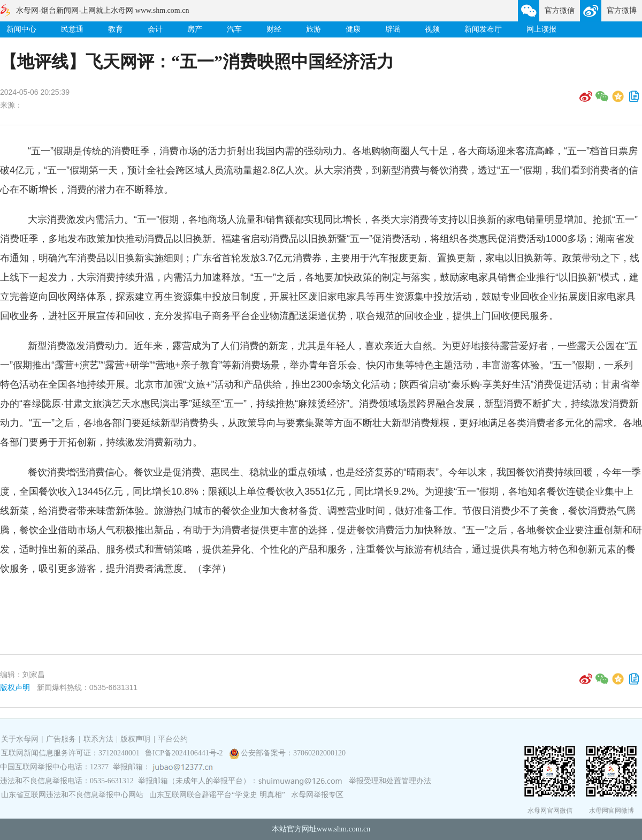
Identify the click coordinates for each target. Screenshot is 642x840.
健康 (353, 29)
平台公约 (173, 739)
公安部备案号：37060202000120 (293, 753)
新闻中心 (21, 29)
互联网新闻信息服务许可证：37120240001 (70, 753)
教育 (116, 29)
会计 (155, 29)
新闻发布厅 (483, 29)
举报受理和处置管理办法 (390, 781)
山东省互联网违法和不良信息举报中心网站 (72, 795)
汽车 (234, 29)
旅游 (314, 29)
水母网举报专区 (317, 795)
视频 (432, 29)
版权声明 (15, 687)
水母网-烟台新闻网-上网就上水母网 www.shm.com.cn (102, 10)
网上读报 (541, 29)
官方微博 (622, 10)
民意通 (72, 29)
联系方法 (98, 739)
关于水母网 (21, 739)
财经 (274, 29)
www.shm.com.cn (344, 829)
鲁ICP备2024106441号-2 (185, 753)
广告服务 (61, 739)
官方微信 (560, 10)
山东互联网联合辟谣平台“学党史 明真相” (217, 795)
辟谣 (393, 29)
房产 (195, 29)
